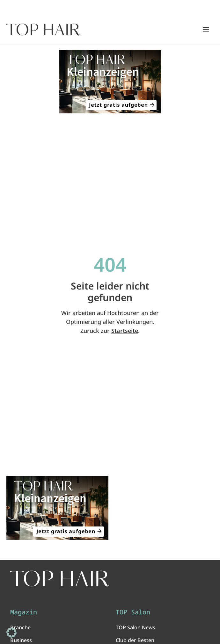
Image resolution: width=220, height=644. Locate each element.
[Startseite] (43, 30)
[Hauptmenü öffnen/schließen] (206, 29)
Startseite (125, 331)
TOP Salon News (136, 627)
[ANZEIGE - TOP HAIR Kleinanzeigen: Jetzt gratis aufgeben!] (110, 82)
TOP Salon (133, 612)
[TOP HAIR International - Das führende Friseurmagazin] (60, 579)
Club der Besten (135, 640)
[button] (11, 633)
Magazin (24, 612)
